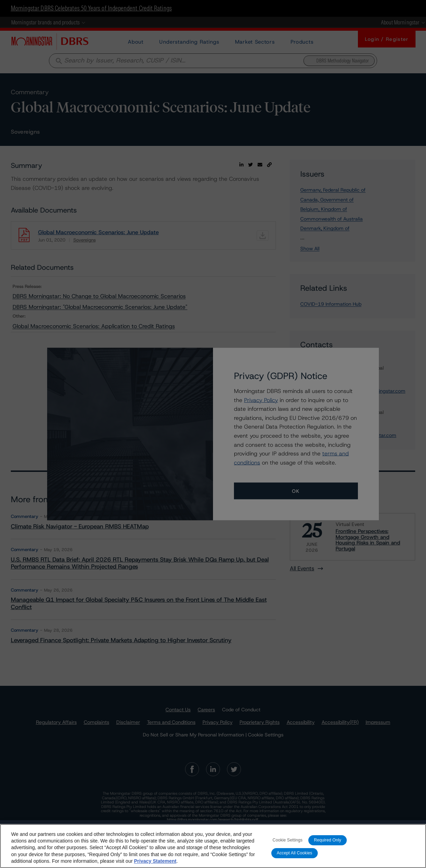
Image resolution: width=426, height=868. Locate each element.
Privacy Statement (155, 861)
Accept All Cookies (295, 853)
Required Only (328, 840)
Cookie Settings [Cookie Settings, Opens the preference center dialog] (288, 840)
